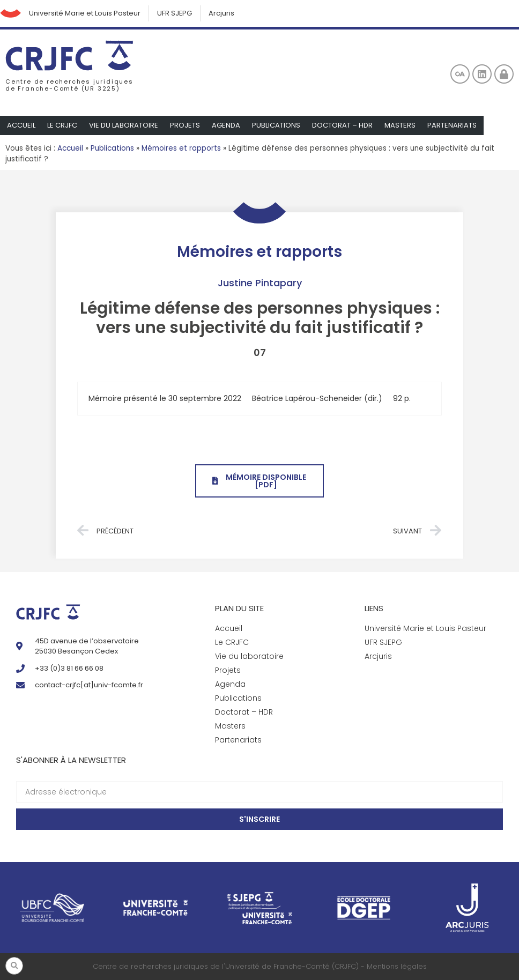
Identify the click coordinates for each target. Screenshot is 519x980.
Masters (400, 125)
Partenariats (452, 125)
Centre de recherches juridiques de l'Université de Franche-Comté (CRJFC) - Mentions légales (260, 967)
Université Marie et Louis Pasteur (85, 13)
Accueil (21, 125)
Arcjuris (223, 13)
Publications (276, 125)
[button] (14, 966)
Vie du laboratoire (124, 125)
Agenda (226, 125)
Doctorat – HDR (342, 125)
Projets (185, 125)
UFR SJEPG (175, 13)
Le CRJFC (62, 125)
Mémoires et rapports (181, 148)
